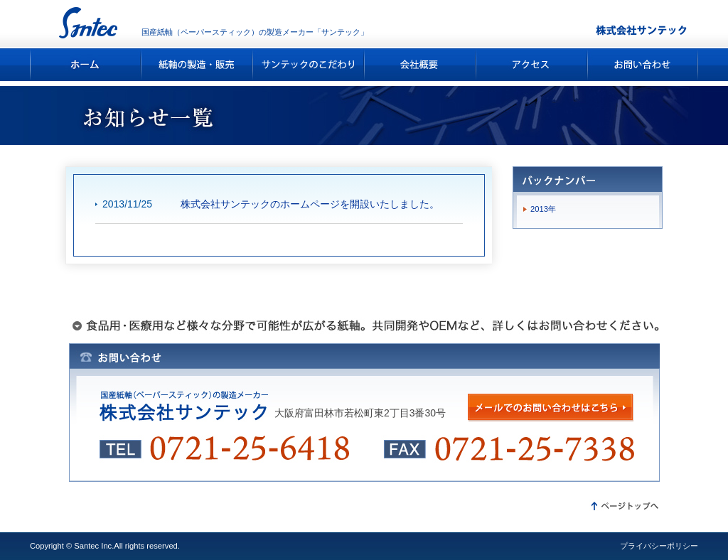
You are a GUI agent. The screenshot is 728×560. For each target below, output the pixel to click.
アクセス (532, 65)
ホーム (86, 65)
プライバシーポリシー (659, 546)
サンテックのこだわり (309, 65)
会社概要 (421, 65)
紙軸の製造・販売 (197, 65)
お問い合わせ (643, 65)
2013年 (543, 209)
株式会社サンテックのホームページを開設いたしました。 (310, 204)
